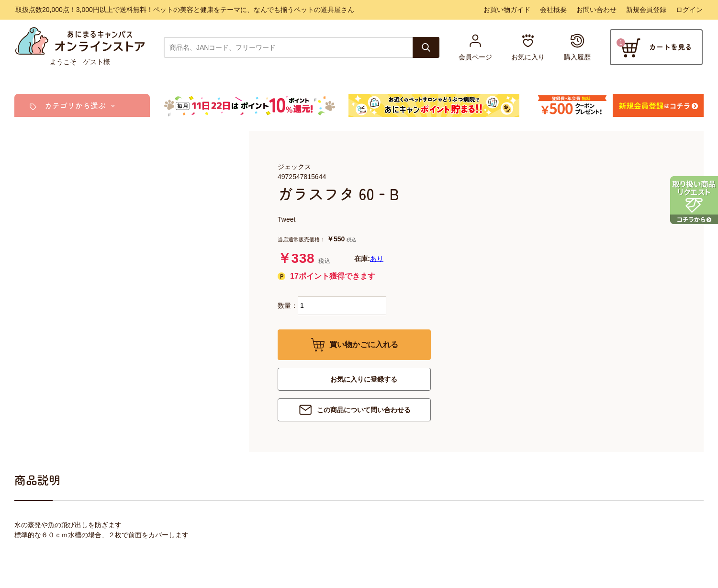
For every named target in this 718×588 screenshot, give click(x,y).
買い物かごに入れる (364, 345)
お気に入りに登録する (364, 379)
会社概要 (553, 10)
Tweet (286, 219)
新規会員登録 (646, 10)
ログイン (689, 10)
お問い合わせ (596, 10)
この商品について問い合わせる (364, 410)
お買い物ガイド (507, 10)
